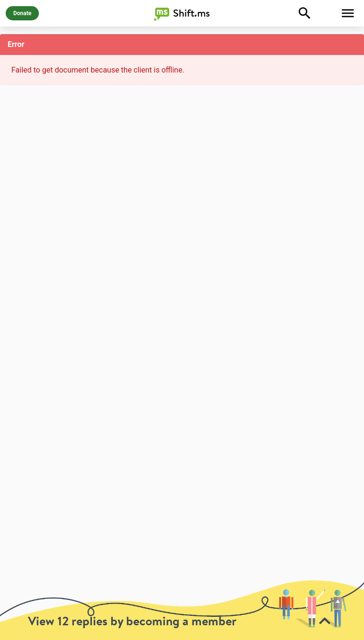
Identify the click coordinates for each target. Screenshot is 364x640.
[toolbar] (182, 610)
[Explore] (305, 13)
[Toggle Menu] (348, 13)
